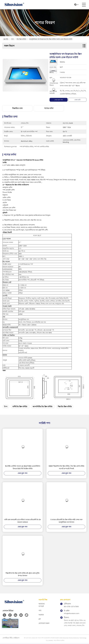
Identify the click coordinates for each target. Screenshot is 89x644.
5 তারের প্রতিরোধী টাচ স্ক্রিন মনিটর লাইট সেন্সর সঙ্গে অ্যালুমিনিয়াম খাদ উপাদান (66, 521)
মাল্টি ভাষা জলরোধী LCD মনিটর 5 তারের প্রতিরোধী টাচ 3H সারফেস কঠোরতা (23, 521)
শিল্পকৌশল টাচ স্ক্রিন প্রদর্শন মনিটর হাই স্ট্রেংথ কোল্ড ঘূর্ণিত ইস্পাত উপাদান (23, 574)
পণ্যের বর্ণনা (49, 108)
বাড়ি (6, 39)
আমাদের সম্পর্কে (42, 605)
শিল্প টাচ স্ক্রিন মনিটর (65, 407)
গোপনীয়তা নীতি (8, 638)
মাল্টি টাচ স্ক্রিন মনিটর (20, 407)
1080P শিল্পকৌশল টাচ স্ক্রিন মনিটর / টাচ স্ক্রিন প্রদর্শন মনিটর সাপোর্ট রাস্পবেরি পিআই (66, 467)
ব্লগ (40, 619)
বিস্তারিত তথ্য (17, 108)
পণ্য (12, 39)
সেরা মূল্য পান (59, 100)
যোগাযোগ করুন (44, 623)
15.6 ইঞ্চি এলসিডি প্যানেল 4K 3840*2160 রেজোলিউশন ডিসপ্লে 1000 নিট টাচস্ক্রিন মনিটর (23, 467)
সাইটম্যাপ (17, 638)
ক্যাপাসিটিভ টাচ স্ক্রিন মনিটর (42, 407)
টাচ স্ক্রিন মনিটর (21, 39)
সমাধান (41, 615)
